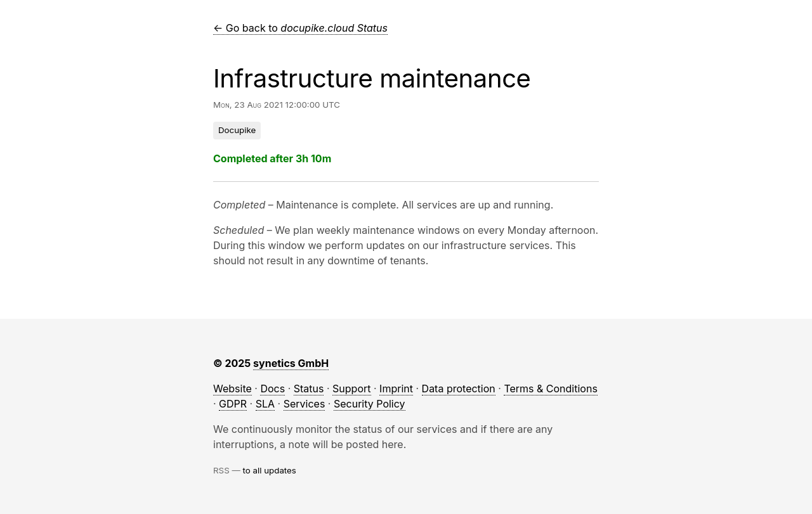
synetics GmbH (291, 363)
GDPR (233, 404)
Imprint (396, 389)
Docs (272, 389)
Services (304, 404)
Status (309, 389)
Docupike (237, 130)
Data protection (459, 389)
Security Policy (370, 404)
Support (351, 389)
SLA (265, 404)
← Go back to (300, 28)
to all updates (270, 470)
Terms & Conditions (550, 389)
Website (232, 389)
